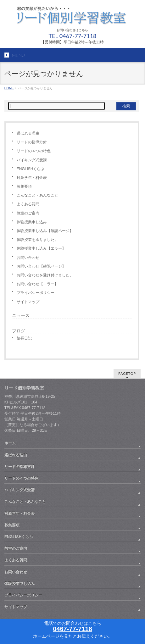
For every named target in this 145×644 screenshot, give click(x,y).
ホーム (10, 443)
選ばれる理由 (28, 133)
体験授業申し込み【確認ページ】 (45, 231)
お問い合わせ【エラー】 (37, 284)
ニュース (21, 315)
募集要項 (24, 186)
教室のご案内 (28, 213)
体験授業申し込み (32, 222)
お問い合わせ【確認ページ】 (41, 266)
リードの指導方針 (32, 142)
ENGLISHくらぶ (31, 169)
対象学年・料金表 (32, 178)
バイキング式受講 (32, 160)
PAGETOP (127, 373)
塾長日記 (24, 338)
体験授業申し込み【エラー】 (41, 248)
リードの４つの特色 (34, 151)
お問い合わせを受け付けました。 (45, 275)
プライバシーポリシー (36, 293)
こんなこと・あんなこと (37, 195)
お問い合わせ (28, 258)
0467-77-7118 (72, 629)
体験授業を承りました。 (37, 240)
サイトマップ (28, 302)
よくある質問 (28, 204)
